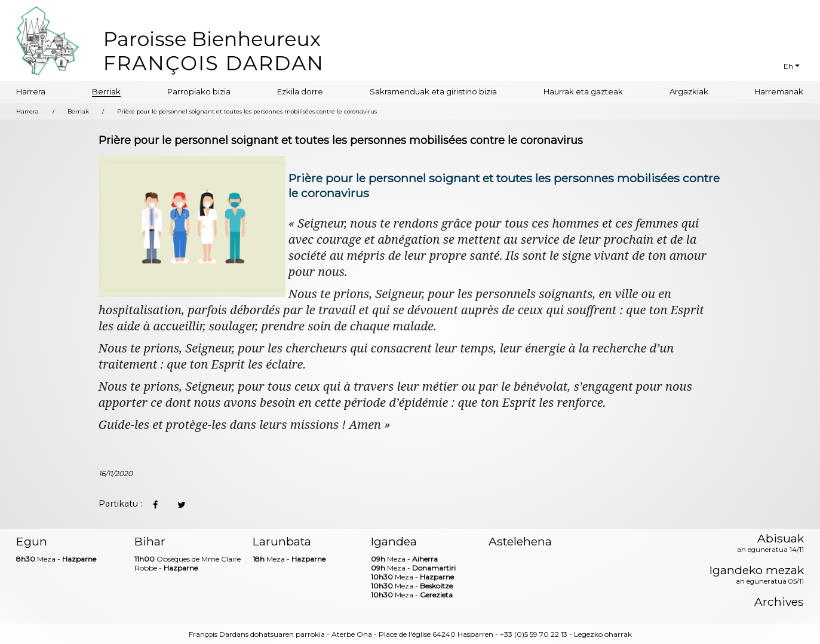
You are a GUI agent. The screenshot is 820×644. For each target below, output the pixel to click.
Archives (779, 602)
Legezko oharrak (603, 634)
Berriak (106, 91)
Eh (788, 66)
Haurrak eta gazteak (583, 91)
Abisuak (770, 544)
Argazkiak (689, 91)
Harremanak (779, 91)
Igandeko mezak (757, 575)
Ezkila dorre (300, 91)
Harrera (31, 91)
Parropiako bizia (199, 91)
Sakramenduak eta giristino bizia (433, 91)
